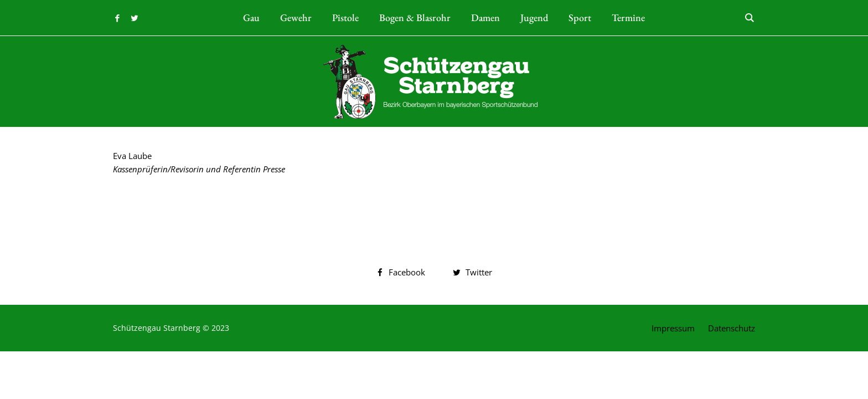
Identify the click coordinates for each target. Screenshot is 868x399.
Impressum (673, 328)
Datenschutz (732, 328)
